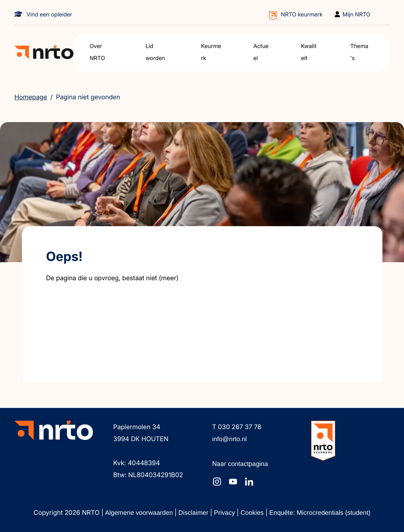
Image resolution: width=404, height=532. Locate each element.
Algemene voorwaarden (140, 513)
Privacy (225, 513)
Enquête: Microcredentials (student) (320, 513)
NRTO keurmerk (302, 15)
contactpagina (248, 464)
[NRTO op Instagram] (217, 482)
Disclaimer (194, 513)
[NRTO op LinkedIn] (249, 482)
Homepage (31, 97)
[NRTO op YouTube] (233, 482)
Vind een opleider (49, 15)
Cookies (253, 513)
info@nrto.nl (230, 439)
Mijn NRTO (357, 15)
